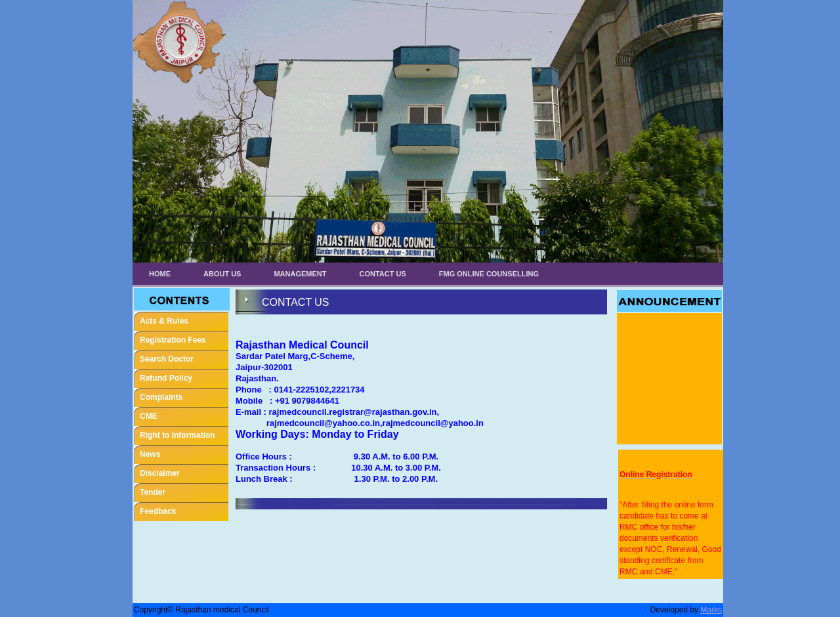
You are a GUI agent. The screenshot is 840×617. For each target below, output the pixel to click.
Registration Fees (173, 340)
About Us (222, 274)
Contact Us (383, 274)
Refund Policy (166, 378)
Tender (153, 492)
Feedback (158, 511)
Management (300, 274)
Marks (711, 610)
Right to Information (178, 435)
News (150, 454)
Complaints (161, 397)
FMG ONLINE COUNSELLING (489, 274)
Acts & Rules (164, 321)
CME (149, 416)
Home (160, 274)
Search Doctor (167, 359)
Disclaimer (160, 473)
